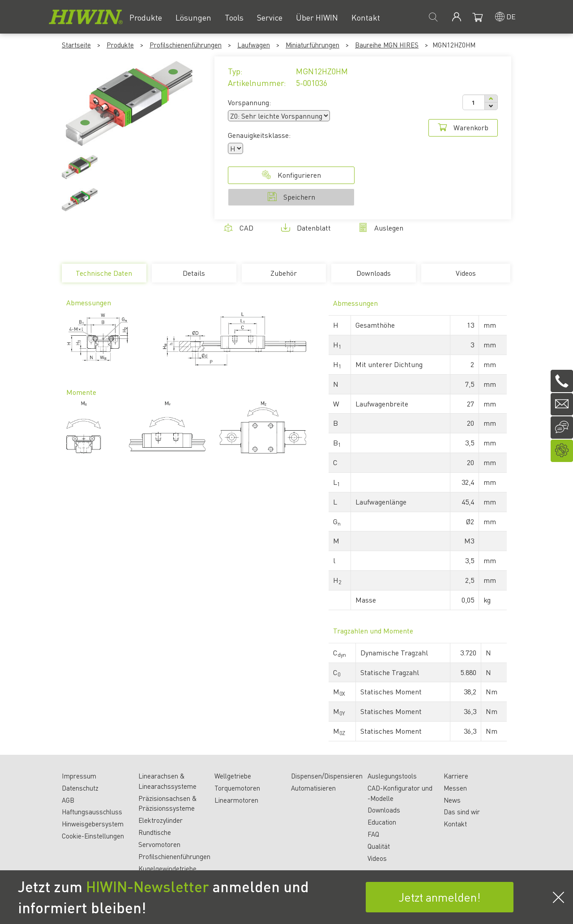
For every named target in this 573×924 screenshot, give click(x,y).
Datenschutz (80, 788)
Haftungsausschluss (92, 812)
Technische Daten (104, 275)
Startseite (76, 45)
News (452, 800)
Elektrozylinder (160, 820)
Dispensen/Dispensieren (327, 776)
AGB (68, 800)
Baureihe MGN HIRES (387, 45)
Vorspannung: (249, 102)
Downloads (374, 273)
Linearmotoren (236, 800)
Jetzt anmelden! (440, 897)
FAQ (373, 834)
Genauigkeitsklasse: (259, 135)
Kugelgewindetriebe (167, 868)
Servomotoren (159, 844)
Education (382, 822)
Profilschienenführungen (186, 45)
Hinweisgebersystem (93, 824)
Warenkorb (463, 127)
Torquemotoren (237, 788)
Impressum (79, 776)
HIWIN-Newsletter (148, 886)
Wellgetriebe (233, 776)
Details (194, 273)
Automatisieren (313, 788)
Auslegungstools (392, 776)
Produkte (120, 45)
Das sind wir (462, 812)
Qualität (379, 846)
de (511, 16)
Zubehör (284, 273)
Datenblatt (306, 228)
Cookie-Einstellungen (93, 836)
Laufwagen (254, 45)
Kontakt (455, 824)
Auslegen (381, 228)
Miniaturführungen (312, 45)
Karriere (456, 776)
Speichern (291, 197)
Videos (466, 273)
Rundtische (155, 832)
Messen (455, 788)
